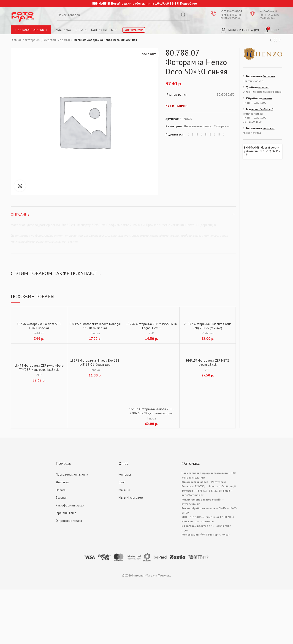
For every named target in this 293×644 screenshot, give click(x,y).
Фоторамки (33, 40)
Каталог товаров (31, 30)
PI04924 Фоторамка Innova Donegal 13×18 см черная (95, 326)
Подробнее (189, 3)
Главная (16, 40)
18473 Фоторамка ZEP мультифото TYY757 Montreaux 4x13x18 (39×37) (39, 370)
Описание (20, 214)
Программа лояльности (72, 474)
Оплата (81, 30)
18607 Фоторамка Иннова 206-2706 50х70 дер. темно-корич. (151, 411)
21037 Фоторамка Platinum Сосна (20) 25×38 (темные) (208, 326)
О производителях (69, 521)
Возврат (61, 498)
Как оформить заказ (70, 505)
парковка (269, 128)
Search (183, 15)
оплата (263, 87)
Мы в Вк (124, 490)
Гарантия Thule (66, 513)
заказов (267, 98)
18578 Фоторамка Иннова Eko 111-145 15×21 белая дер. (95, 363)
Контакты (99, 30)
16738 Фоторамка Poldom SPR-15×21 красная (39, 326)
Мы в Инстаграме (131, 498)
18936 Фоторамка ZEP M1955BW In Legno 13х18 (151, 326)
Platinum (208, 333)
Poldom (39, 333)
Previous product (271, 40)
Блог (115, 30)
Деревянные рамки (57, 40)
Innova (95, 333)
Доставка (63, 30)
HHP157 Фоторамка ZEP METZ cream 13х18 (208, 363)
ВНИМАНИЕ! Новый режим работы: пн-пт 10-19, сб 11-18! (262, 151)
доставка (269, 76)
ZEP (151, 333)
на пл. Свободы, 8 (262, 109)
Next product (280, 40)
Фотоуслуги (134, 30)
